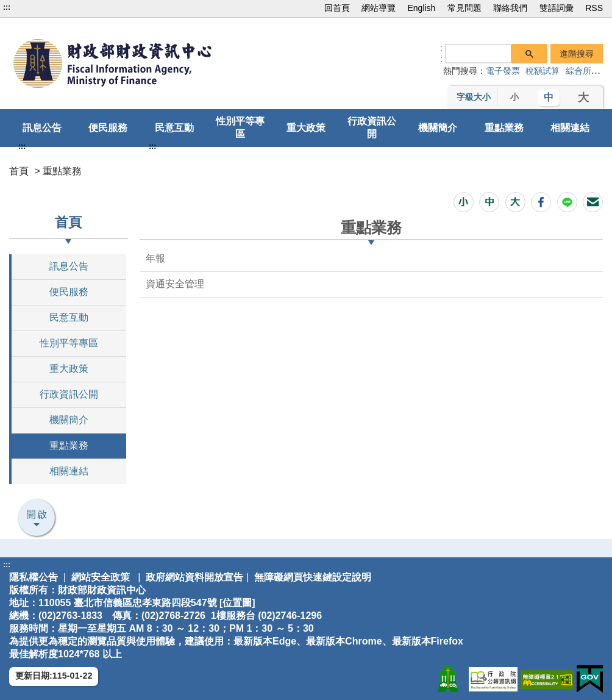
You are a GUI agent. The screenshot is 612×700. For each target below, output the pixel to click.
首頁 (19, 171)
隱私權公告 (34, 577)
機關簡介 (438, 128)
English (421, 8)
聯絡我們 (510, 8)
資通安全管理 (175, 284)
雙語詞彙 (557, 8)
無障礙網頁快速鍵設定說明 (313, 577)
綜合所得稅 (587, 71)
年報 (155, 258)
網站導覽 (379, 8)
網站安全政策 (101, 577)
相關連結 (570, 128)
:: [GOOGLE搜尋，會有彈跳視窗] (441, 53)
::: (7, 7)
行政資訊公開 (372, 127)
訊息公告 (42, 128)
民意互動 (174, 128)
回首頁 (337, 8)
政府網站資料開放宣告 (194, 577)
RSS (594, 8)
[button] (464, 202)
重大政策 (306, 128)
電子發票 (503, 71)
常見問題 (464, 8)
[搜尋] (479, 52)
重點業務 (504, 128)
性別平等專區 (240, 127)
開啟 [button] (37, 514)
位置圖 (237, 603)
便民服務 (108, 128)
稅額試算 (543, 71)
